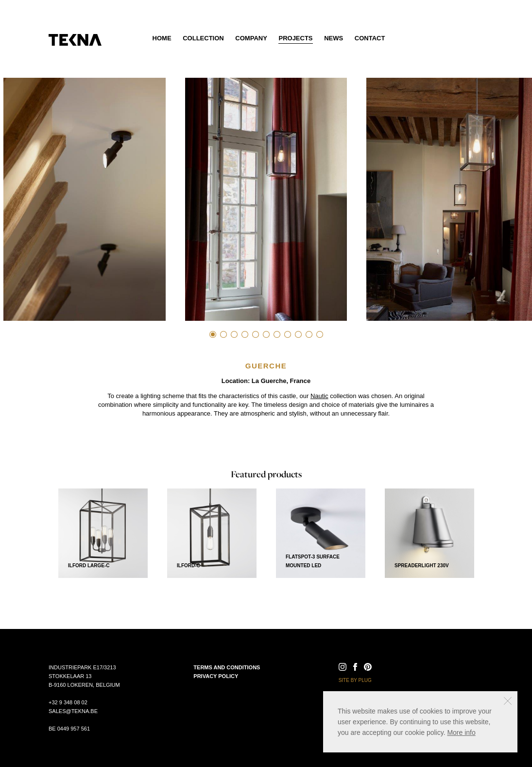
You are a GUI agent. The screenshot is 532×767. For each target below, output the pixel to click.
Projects (295, 38)
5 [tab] (256, 334)
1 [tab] (213, 334)
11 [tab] (320, 334)
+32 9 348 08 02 (68, 702)
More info (461, 732)
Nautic (319, 396)
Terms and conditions (227, 667)
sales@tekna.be (73, 711)
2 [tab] (223, 334)
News (334, 38)
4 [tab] (245, 334)
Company (251, 38)
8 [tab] (288, 334)
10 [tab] (309, 334)
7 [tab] (277, 334)
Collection (203, 38)
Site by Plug (355, 680)
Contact (370, 38)
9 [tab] (298, 334)
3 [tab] (234, 334)
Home (162, 38)
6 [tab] (266, 334)
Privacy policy (216, 676)
